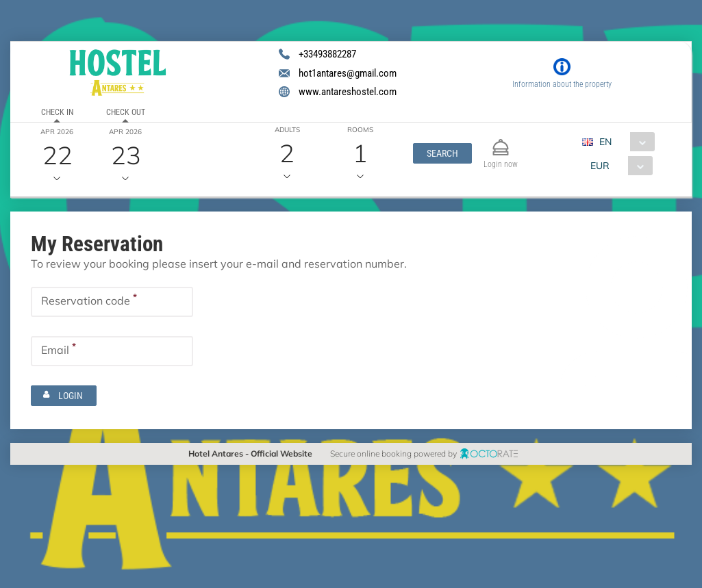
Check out (126, 112)
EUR (601, 166)
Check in (57, 112)
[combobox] (624, 142)
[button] (442, 153)
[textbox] (112, 302)
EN (606, 142)
